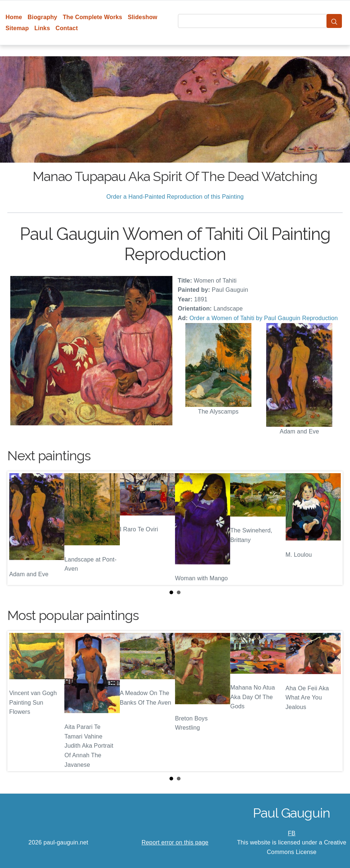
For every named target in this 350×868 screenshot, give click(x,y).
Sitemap (17, 28)
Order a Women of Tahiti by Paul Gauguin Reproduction (264, 318)
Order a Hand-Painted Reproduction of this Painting (175, 197)
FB (292, 833)
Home (14, 17)
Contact (67, 28)
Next (331, 528)
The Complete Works (93, 17)
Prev (19, 528)
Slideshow (142, 17)
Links (42, 28)
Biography (42, 17)
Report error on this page (175, 842)
